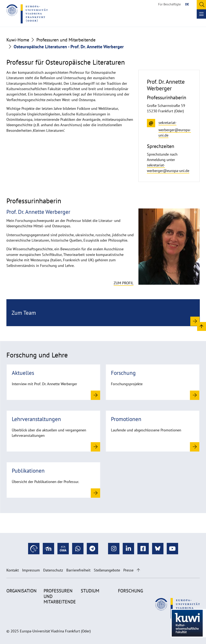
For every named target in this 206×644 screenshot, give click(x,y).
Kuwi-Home (18, 40)
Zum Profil (124, 283)
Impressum (31, 570)
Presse (128, 570)
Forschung (130, 591)
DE (187, 4)
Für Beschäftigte (169, 4)
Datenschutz (53, 570)
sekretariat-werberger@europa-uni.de (168, 168)
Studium (90, 591)
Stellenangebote (107, 570)
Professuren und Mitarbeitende (66, 40)
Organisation (21, 591)
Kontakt (13, 570)
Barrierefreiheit (78, 570)
